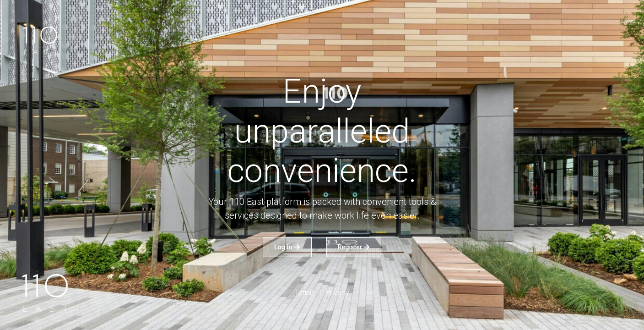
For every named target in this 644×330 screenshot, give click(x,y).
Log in (287, 247)
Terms (305, 293)
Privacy (337, 293)
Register (354, 247)
